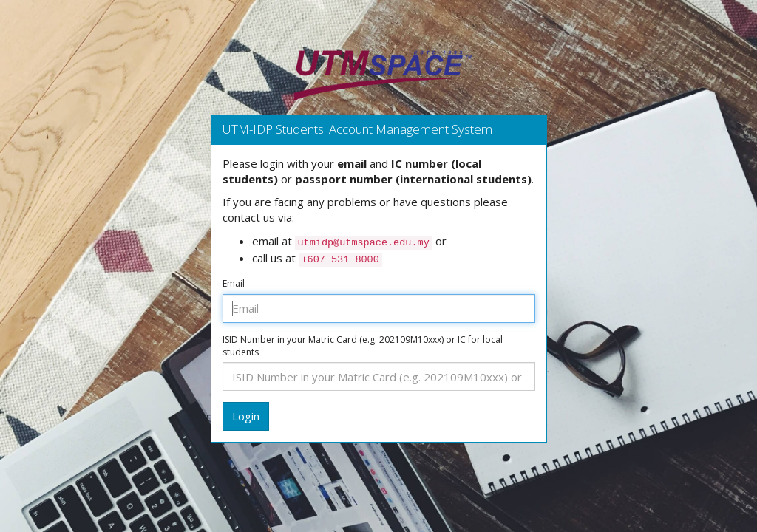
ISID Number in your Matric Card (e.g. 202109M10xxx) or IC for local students (363, 346)
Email (234, 284)
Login (246, 416)
